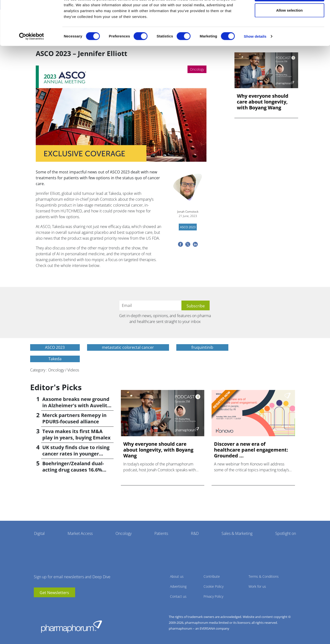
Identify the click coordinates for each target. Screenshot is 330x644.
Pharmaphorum (71, 626)
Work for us (257, 586)
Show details (255, 55)
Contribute (212, 576)
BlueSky (52, 605)
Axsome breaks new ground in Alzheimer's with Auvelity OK (76, 405)
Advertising (178, 586)
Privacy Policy (213, 596)
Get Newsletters (54, 593)
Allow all (290, 13)
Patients (161, 533)
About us (177, 576)
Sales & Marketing (237, 533)
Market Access (80, 533)
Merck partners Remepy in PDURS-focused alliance (74, 418)
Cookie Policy (214, 586)
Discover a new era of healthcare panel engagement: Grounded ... (251, 450)
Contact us (178, 596)
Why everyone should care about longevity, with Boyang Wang (263, 102)
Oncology (124, 533)
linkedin (45, 605)
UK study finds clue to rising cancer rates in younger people (76, 454)
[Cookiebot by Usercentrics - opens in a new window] (31, 55)
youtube (37, 605)
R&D (195, 533)
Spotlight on (286, 533)
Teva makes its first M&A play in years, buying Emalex (76, 434)
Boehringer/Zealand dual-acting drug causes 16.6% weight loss (73, 470)
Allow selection (289, 29)
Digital (39, 533)
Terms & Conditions (264, 576)
